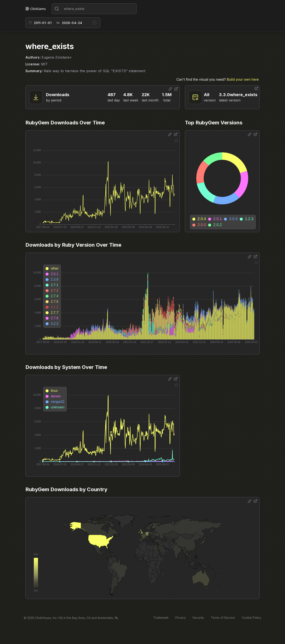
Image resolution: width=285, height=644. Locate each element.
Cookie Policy (251, 618)
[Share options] (170, 89)
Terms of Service (223, 618)
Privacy (181, 618)
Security (198, 618)
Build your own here (243, 79)
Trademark (161, 618)
